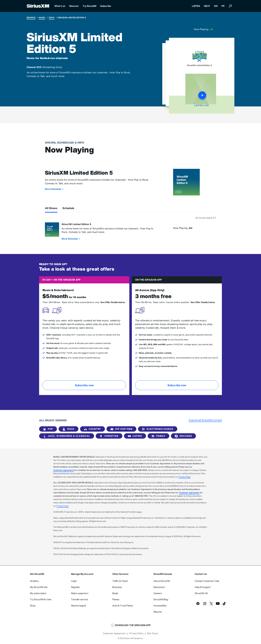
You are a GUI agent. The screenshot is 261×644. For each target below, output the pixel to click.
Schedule (68, 208)
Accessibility (160, 605)
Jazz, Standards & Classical (66, 436)
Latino (134, 436)
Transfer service (79, 599)
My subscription (38, 593)
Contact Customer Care (207, 581)
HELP (207, 6)
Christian (108, 436)
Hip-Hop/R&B (121, 429)
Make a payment (80, 593)
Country (92, 429)
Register (75, 587)
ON (216, 6)
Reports (158, 612)
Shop (33, 605)
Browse (31, 18)
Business (117, 587)
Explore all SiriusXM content (205, 420)
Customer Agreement (64, 470)
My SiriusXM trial (39, 587)
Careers (158, 593)
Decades (183, 436)
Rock (52, 18)
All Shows (51, 208)
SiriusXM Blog (161, 599)
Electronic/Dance (157, 429)
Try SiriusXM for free (41, 599)
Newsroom (159, 587)
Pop (47, 429)
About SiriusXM (162, 581)
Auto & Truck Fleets (123, 605)
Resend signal (78, 605)
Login (74, 581)
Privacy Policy (185, 477)
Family (158, 436)
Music (42, 18)
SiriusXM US (201, 593)
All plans (34, 581)
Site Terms (153, 633)
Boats (115, 593)
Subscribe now (84, 385)
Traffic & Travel (120, 581)
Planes (116, 599)
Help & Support (203, 587)
